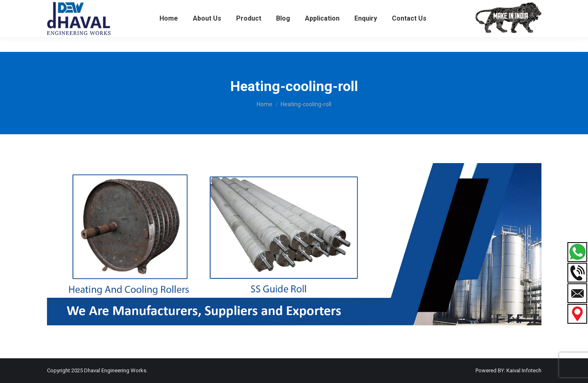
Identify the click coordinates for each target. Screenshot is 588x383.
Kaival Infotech (524, 370)
